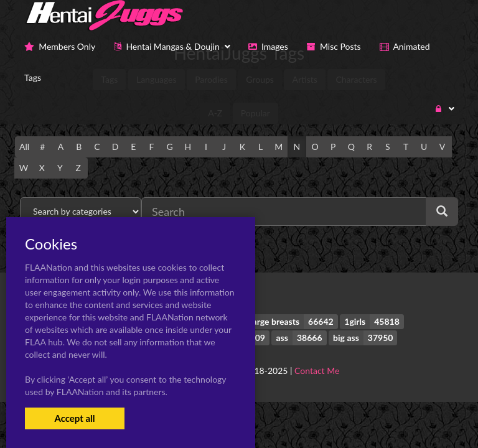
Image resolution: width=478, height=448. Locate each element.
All (24, 147)
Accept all (74, 418)
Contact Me (317, 371)
